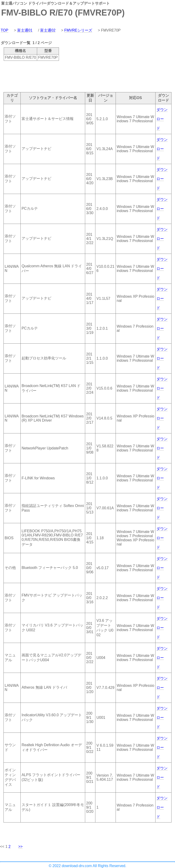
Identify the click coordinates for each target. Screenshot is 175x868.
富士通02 (48, 30)
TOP (5, 30)
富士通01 (25, 30)
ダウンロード (162, 119)
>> (21, 847)
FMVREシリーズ (78, 30)
